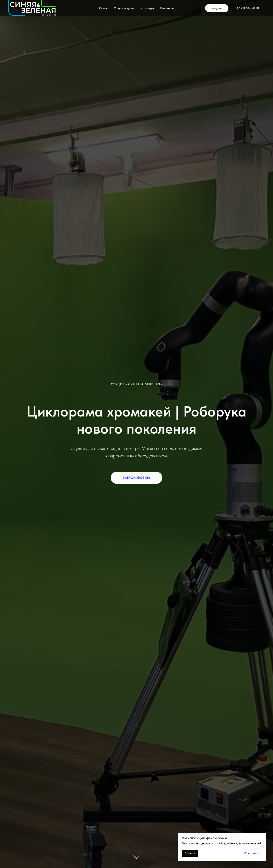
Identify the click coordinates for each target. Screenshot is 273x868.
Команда (147, 8)
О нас (103, 8)
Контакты (167, 8)
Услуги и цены (124, 8)
